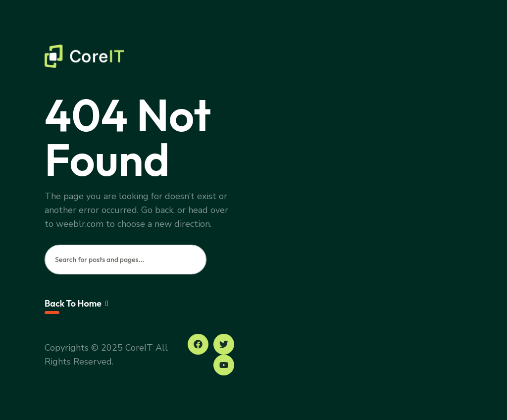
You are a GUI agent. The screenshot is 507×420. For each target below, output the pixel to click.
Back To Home (76, 303)
